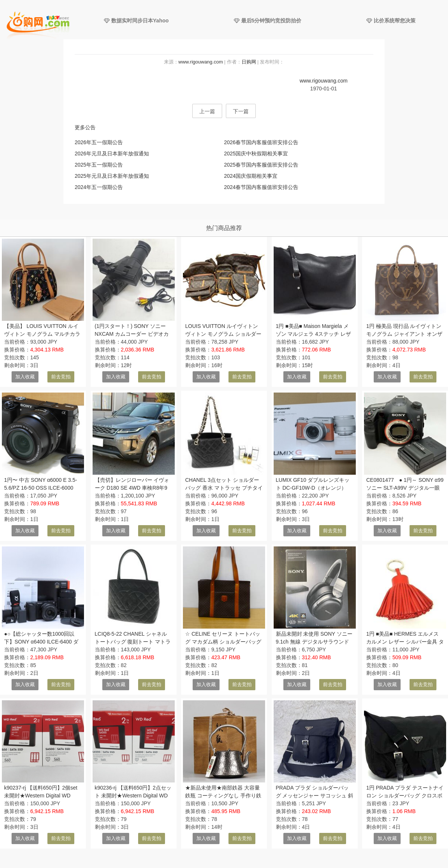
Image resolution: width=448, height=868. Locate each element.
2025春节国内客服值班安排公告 (261, 165)
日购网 (249, 62)
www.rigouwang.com (201, 62)
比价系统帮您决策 (391, 21)
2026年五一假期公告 (99, 142)
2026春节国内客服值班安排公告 (261, 142)
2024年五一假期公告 (99, 187)
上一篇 (207, 111)
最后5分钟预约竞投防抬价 (268, 21)
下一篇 (241, 111)
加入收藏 (25, 377)
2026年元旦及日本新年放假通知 (112, 154)
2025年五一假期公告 (99, 165)
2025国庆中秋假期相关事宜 (256, 154)
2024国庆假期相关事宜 (251, 176)
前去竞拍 (61, 377)
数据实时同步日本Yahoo (136, 21)
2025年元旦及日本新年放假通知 (112, 176)
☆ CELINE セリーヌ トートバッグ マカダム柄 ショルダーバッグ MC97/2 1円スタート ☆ (223, 642)
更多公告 (85, 127)
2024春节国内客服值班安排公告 (261, 187)
